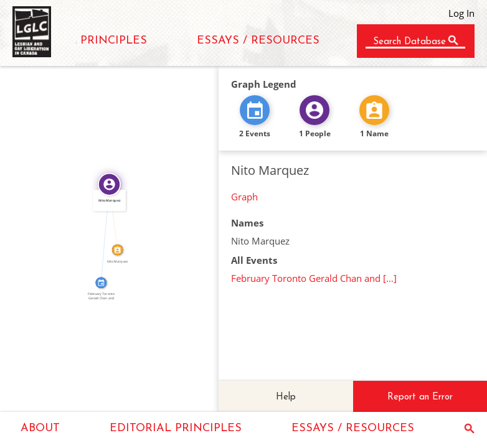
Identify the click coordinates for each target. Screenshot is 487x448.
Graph (244, 197)
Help (286, 397)
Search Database (409, 42)
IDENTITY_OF (117, 217)
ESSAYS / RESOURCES (258, 41)
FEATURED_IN (102, 234)
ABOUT (40, 428)
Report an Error (420, 397)
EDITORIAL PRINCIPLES (81, 41)
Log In (461, 13)
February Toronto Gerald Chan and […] (314, 278)
